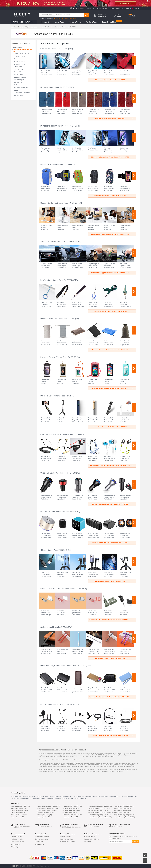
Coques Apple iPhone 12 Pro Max (72, 815)
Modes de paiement (65, 836)
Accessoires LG (27, 798)
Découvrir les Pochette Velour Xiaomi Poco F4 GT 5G (113, 350)
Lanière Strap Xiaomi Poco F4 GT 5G (57, 280)
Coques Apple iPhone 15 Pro (19, 808)
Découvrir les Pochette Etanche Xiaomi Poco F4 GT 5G (112, 388)
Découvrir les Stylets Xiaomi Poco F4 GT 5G (114, 658)
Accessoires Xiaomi (46, 27)
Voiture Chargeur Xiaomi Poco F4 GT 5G (58, 473)
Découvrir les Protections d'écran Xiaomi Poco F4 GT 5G (112, 157)
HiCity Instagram (15, 847)
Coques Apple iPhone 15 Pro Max (20, 806)
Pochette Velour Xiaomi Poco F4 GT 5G (58, 319)
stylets (82, 757)
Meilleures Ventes (75, 22)
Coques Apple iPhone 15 (18, 813)
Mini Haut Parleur (19, 82)
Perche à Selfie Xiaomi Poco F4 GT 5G (57, 396)
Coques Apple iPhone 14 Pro (71, 808)
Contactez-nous (40, 844)
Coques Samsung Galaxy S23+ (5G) (47, 808)
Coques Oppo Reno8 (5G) (44, 815)
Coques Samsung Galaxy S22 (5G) (99, 810)
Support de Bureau (19, 62)
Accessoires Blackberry (39, 798)
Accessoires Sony (67, 796)
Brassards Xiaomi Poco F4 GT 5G (55, 164)
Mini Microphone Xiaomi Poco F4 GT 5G (58, 704)
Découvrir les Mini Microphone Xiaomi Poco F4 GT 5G (112, 735)
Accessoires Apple (16, 796)
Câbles (16, 85)
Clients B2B (90, 8)
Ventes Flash (59, 22)
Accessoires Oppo (79, 796)
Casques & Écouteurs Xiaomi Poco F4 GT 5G (60, 434)
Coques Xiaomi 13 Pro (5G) (19, 815)
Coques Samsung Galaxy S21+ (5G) (125, 815)
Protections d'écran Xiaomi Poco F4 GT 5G (59, 126)
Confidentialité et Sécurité (92, 839)
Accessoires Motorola (66, 798)
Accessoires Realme (91, 796)
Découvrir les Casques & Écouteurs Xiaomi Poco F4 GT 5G (112, 466)
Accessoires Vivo (115, 796)
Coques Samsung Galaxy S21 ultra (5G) (100, 817)
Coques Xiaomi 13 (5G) (17, 817)
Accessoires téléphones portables (28, 27)
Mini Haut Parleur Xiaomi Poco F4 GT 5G (58, 512)
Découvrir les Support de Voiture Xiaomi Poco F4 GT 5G (112, 273)
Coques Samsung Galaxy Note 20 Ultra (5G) (101, 813)
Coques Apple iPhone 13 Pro (123, 808)
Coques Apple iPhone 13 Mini (123, 810)
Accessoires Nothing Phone (130, 796)
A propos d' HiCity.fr (16, 836)
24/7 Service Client (78, 8)
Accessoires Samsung (29, 796)
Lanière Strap (18, 67)
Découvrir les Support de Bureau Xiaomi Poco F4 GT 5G (112, 234)
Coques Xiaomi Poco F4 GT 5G (54, 49)
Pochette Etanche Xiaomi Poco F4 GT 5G (58, 357)
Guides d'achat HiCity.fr (17, 842)
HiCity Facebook (15, 844)
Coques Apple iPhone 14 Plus (71, 810)
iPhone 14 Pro (59, 19)
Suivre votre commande (42, 836)
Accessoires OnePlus (80, 798)
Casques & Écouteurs (20, 77)
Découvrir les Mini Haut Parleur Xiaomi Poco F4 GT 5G (112, 543)
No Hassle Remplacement (67, 842)
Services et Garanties (17, 839)
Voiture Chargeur (19, 80)
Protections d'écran (19, 56)
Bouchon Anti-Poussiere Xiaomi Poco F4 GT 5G (61, 589)
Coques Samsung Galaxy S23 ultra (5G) (48, 806)
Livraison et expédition (66, 839)
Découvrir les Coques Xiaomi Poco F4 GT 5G (114, 80)
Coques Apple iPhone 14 (70, 813)
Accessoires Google (53, 798)
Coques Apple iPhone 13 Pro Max (124, 806)
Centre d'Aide (39, 842)
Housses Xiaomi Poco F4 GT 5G (54, 87)
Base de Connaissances (42, 839)
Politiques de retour (90, 836)
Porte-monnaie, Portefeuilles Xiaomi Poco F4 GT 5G (63, 666)
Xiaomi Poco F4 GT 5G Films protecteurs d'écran (103, 755)
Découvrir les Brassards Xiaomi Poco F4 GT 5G (114, 196)
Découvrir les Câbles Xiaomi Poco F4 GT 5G (114, 581)
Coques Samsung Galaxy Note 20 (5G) (100, 815)
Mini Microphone (19, 95)
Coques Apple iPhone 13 (122, 813)
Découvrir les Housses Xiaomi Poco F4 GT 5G (114, 118)
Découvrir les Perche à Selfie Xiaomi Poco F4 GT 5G (113, 427)
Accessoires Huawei (42, 796)
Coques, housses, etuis (80, 755)
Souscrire (135, 842)
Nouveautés (46, 22)
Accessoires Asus (16, 798)
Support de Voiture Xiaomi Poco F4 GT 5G (59, 242)
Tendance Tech (91, 22)
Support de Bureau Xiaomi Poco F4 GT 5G (59, 203)
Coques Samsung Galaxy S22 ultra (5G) (100, 806)
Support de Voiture (19, 64)
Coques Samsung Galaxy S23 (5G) (47, 810)
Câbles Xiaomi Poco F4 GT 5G (54, 550)
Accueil (13, 27)
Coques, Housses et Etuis (21, 54)
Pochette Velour (19, 69)
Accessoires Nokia (104, 796)
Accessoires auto (64, 757)
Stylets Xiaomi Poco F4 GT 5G (54, 627)
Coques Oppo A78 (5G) (43, 817)
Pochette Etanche (19, 72)
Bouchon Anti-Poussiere (21, 88)
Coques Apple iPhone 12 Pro (71, 817)
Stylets (16, 90)
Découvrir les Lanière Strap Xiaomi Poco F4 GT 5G (113, 311)
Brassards (17, 59)
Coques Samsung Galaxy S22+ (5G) (99, 808)
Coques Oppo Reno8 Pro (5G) (45, 813)
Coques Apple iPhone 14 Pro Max (72, 806)
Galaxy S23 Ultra (71, 19)
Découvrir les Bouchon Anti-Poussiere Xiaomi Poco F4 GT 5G (111, 620)
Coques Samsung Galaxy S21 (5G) (125, 817)
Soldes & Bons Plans (109, 22)
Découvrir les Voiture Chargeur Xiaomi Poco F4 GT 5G (112, 504)
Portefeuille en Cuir (52, 757)
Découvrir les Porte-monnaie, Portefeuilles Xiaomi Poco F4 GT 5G (111, 697)
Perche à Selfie (18, 75)
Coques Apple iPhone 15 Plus (19, 810)
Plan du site (88, 842)
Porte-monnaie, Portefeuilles (22, 93)
